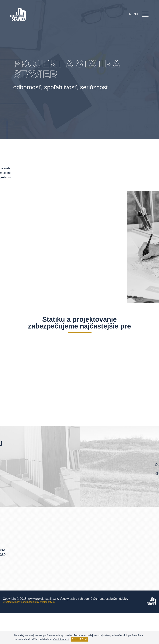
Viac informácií (61, 639)
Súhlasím (79, 639)
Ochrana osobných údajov (111, 599)
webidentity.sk (47, 602)
